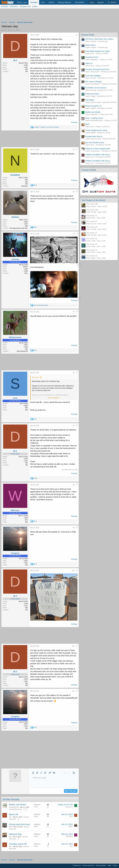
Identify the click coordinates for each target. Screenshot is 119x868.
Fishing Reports (64, 2)
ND (27, 71)
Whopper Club (25, 6)
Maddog (15, 217)
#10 (73, 571)
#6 (74, 373)
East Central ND (22, 351)
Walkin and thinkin (18, 805)
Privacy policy (101, 865)
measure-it (69, 807)
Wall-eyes (15, 510)
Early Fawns (90, 45)
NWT (87, 124)
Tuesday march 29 (18, 844)
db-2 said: (35, 377)
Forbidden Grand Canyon (96, 88)
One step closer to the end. (19, 228)
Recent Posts (88, 35)
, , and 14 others (46, 127)
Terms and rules (88, 865)
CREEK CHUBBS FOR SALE (98, 155)
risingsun (15, 553)
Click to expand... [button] (54, 398)
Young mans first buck (19, 824)
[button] (33, 773)
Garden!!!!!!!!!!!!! (92, 57)
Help (109, 865)
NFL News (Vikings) (94, 82)
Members (5, 6)
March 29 (13, 814)
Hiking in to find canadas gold (98, 149)
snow (15, 398)
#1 (77, 35)
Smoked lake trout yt (94, 136)
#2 (74, 149)
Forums (34, 2)
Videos (51, 2)
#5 (74, 312)
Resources (14, 6)
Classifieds (79, 2)
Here (26, 273)
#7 (74, 426)
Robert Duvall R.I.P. (93, 106)
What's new (22, 2)
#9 (74, 528)
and (41, 305)
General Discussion (15, 809)
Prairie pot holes (92, 94)
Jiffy (10, 837)
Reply (75, 122)
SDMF (71, 827)
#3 (74, 192)
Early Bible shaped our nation (98, 51)
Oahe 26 (89, 63)
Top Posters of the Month (93, 200)
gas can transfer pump (95, 142)
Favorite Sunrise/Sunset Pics (97, 69)
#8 (74, 485)
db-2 (5, 30)
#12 (73, 691)
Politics (35, 6)
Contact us (77, 865)
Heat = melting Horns (94, 118)
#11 (73, 646)
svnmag (15, 259)
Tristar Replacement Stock (96, 130)
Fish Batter (90, 100)
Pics (43, 2)
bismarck (25, 186)
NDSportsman (15, 337)
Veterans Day (15, 834)
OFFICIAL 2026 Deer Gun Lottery (99, 39)
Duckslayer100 (14, 807)
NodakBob (15, 175)
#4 (74, 234)
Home (115, 865)
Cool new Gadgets (93, 76)
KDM (11, 827)
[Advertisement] (59, 15)
